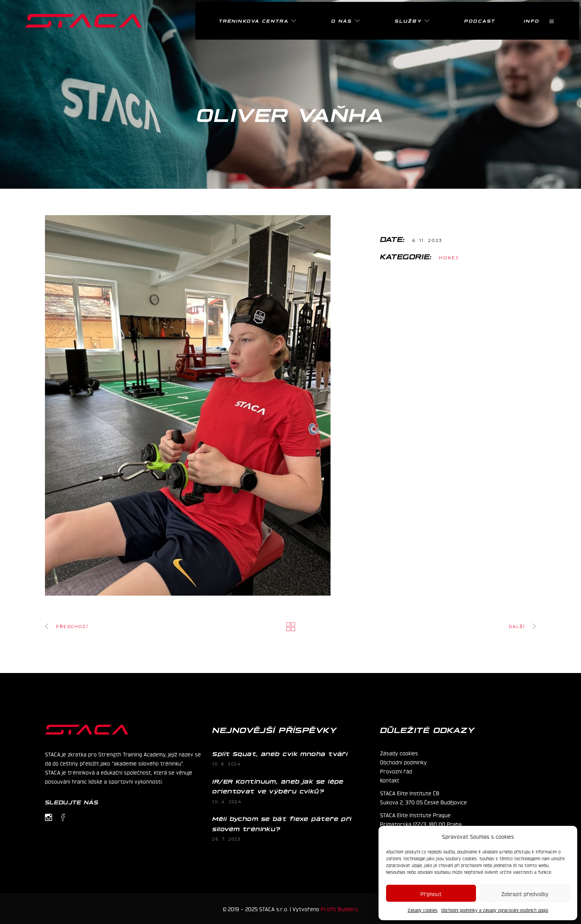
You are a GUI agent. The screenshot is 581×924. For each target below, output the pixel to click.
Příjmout (431, 893)
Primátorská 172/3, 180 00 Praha (421, 824)
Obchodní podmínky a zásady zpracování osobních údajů (495, 910)
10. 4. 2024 (227, 802)
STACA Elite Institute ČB (410, 793)
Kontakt (390, 780)
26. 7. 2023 (226, 839)
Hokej (449, 258)
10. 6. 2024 (227, 764)
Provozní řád (396, 771)
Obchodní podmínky (403, 762)
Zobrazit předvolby (525, 893)
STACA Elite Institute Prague (415, 815)
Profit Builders (339, 909)
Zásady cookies (423, 910)
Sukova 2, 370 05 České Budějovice (423, 802)
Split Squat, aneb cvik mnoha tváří (280, 753)
